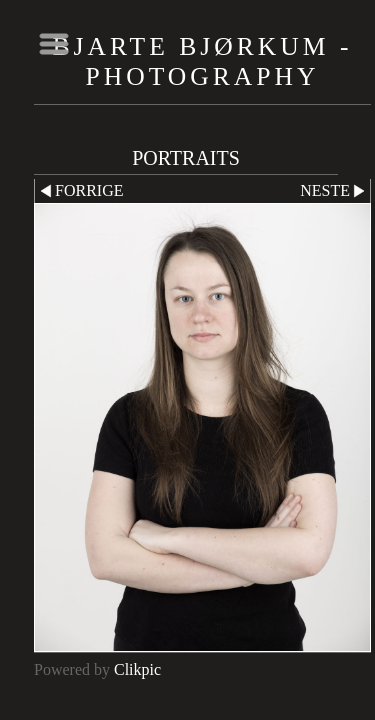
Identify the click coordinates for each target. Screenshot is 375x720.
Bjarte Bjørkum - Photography (203, 61)
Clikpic (137, 669)
